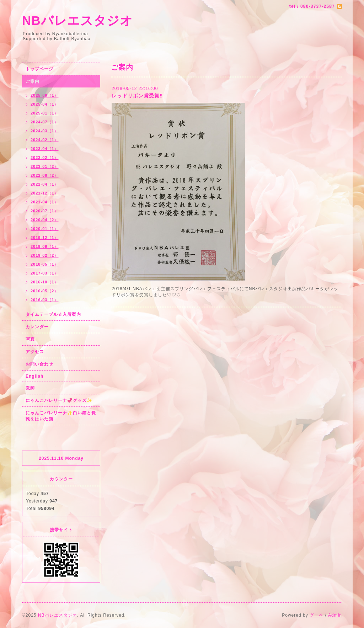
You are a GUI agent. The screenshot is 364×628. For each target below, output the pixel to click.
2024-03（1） (45, 131)
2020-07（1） (45, 211)
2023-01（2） (45, 166)
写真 (30, 339)
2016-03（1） (45, 300)
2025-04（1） (45, 104)
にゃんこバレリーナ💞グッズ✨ (59, 400)
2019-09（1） (45, 246)
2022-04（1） (45, 184)
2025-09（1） (45, 95)
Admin (335, 615)
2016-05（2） (45, 291)
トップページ (39, 69)
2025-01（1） (45, 113)
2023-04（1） (45, 149)
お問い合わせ (39, 364)
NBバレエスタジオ (77, 20)
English (34, 376)
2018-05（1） (45, 264)
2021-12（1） (45, 193)
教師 (30, 388)
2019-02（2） (45, 255)
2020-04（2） (45, 220)
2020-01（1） (45, 229)
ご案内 (33, 81)
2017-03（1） (45, 273)
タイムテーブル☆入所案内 (53, 314)
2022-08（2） (45, 175)
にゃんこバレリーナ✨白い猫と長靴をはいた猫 (61, 416)
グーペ (317, 615)
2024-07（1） (45, 122)
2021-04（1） (45, 202)
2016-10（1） (45, 282)
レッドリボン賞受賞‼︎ (137, 96)
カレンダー (37, 327)
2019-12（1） (45, 238)
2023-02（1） (45, 158)
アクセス (35, 352)
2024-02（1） (45, 140)
